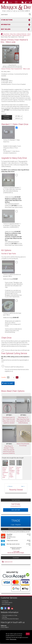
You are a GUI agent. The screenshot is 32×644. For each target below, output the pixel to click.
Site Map (5, 617)
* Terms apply (16, 552)
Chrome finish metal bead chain (19, 470)
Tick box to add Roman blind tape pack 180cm (12, 314)
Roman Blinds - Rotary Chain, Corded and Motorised (15, 34)
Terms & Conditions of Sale (10, 615)
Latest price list (8, 562)
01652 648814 (5, 627)
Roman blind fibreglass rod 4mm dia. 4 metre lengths (12, 472)
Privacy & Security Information (11, 619)
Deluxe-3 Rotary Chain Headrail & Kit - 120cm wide (5, 472)
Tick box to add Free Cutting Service (14, 367)
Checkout (26, 4)
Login (10, 3)
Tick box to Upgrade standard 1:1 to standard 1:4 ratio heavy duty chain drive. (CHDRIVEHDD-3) (12, 225)
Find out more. (13, 639)
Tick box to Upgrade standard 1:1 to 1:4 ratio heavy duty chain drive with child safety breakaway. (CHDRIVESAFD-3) (12, 190)
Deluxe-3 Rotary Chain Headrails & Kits (21, 36)
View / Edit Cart (16, 510)
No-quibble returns (7, 603)
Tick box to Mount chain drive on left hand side (17, 350)
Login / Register (16, 521)
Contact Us (5, 601)
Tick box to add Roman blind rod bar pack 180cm (12, 275)
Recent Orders (6, 604)
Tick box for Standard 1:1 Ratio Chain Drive (11, 141)
